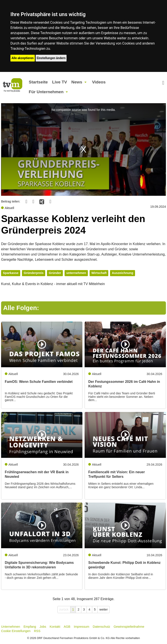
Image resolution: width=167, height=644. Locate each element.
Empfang (30, 627)
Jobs (43, 627)
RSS (37, 631)
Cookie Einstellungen (16, 631)
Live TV (60, 82)
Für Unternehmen (46, 92)
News (77, 82)
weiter (104, 609)
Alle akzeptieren (23, 58)
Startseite (38, 82)
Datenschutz (102, 627)
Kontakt (55, 627)
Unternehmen (11, 627)
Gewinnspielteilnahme (129, 627)
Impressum (81, 627)
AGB (67, 627)
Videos (99, 82)
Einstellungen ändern (51, 58)
